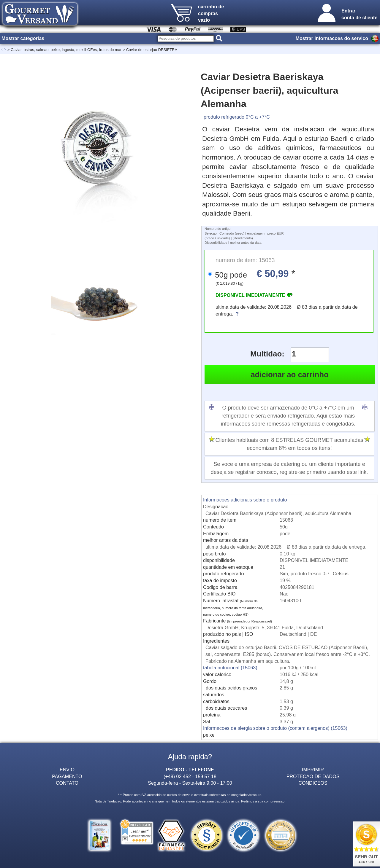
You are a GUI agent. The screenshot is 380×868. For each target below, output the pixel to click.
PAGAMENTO (67, 776)
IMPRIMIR (313, 770)
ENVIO (67, 770)
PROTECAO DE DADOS (313, 776)
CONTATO (67, 783)
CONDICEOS (313, 783)
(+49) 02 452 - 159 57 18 (190, 776)
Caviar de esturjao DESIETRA (152, 50)
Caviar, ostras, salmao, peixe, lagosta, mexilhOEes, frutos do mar (66, 50)
